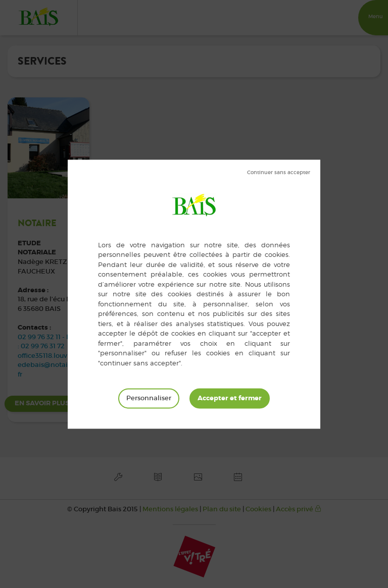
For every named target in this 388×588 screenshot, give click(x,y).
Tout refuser (279, 173)
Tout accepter (230, 398)
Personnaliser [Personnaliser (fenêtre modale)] (149, 398)
